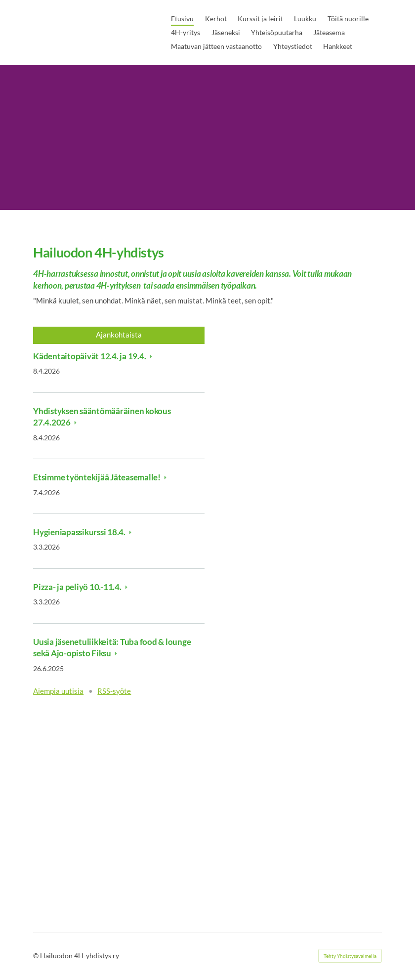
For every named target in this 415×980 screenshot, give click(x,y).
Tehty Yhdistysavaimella (350, 956)
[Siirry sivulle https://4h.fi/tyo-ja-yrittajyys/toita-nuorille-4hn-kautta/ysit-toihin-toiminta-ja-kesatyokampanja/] (119, 789)
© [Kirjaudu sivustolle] (37, 956)
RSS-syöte (114, 691)
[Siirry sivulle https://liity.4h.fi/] (296, 605)
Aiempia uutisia (58, 691)
